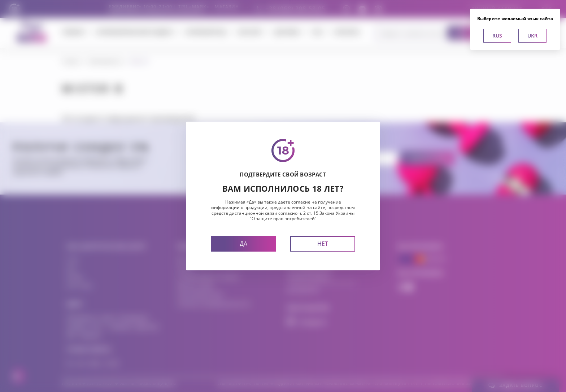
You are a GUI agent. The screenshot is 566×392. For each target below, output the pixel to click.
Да (243, 244)
